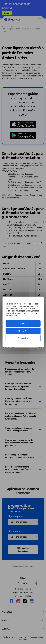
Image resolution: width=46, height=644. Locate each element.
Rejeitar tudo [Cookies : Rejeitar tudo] (23, 331)
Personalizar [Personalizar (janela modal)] (23, 338)
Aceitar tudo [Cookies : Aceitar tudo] (23, 323)
